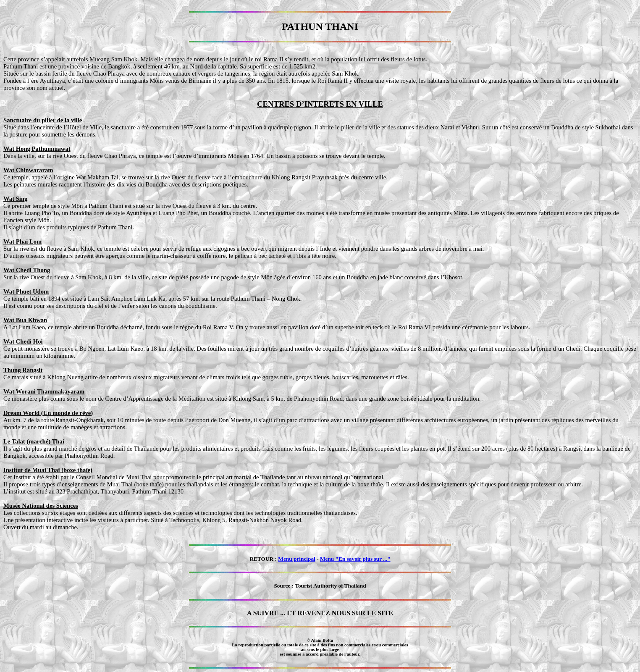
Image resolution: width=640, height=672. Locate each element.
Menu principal (297, 559)
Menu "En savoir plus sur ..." (355, 559)
